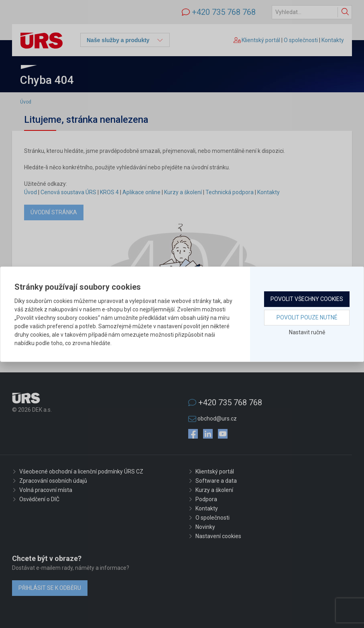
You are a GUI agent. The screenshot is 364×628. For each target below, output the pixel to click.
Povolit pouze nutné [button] (307, 317)
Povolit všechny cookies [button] (307, 299)
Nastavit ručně (307, 332)
